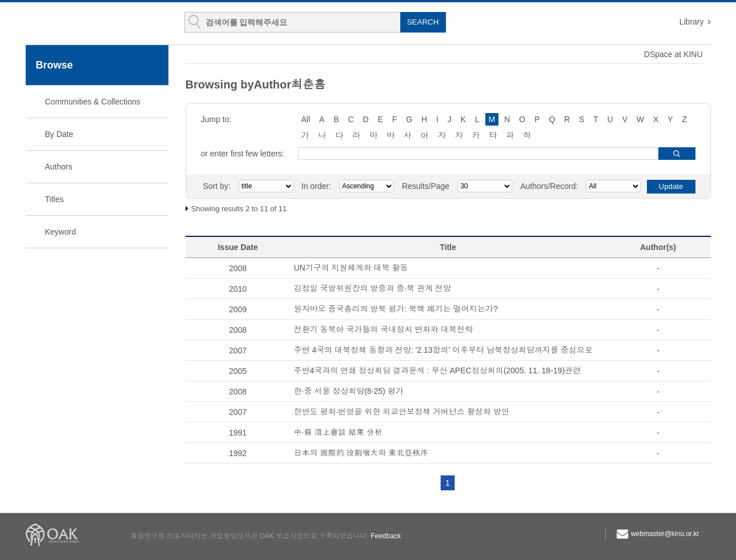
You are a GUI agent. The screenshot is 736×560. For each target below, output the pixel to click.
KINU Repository (93, 24)
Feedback (386, 536)
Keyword (61, 232)
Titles (55, 199)
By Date (59, 134)
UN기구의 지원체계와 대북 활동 (351, 268)
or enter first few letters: (243, 154)
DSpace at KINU (673, 54)
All (306, 119)
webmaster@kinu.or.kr (665, 534)
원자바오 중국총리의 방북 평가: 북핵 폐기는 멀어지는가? (396, 309)
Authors (59, 167)
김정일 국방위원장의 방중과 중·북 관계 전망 (373, 288)
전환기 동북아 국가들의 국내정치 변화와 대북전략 (383, 329)
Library (692, 22)
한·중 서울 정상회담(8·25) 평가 (349, 391)
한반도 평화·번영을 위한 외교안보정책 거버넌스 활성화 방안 (402, 412)
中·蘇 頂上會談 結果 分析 (339, 432)
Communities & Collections (93, 102)
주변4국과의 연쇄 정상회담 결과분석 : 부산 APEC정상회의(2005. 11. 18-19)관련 (438, 370)
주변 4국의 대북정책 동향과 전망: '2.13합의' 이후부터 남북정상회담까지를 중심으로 (443, 350)
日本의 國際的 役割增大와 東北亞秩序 (361, 453)
